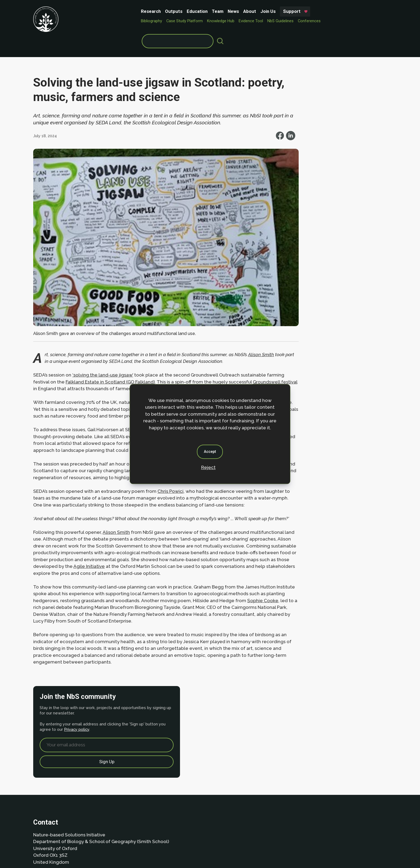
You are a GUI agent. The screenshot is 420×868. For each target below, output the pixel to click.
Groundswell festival (55, 349)
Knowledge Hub (153, 20)
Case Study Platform (117, 20)
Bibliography (84, 20)
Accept (210, 452)
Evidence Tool (183, 20)
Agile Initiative (239, 561)
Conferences (241, 20)
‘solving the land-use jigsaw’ (103, 336)
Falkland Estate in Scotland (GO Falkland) (128, 342)
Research (83, 11)
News (166, 11)
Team (150, 11)
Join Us (200, 11)
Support (224, 11)
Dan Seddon (254, 847)
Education (129, 11)
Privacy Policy (67, 828)
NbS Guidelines (213, 20)
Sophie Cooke (86, 609)
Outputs (106, 11)
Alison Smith (116, 527)
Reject (208, 467)
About (182, 11)
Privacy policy (329, 115)
